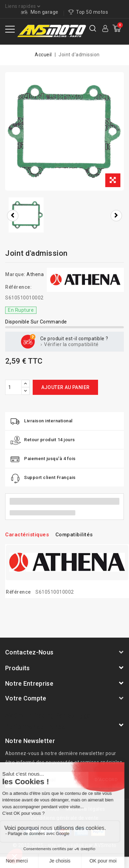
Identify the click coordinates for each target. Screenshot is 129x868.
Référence (18, 592)
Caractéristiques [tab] (27, 535)
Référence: (18, 287)
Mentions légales (85, 809)
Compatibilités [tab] (74, 535)
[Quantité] (13, 387)
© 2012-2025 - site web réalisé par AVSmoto (65, 845)
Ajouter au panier (66, 387)
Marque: (15, 274)
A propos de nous (39, 809)
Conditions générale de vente (65, 818)
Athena (35, 274)
